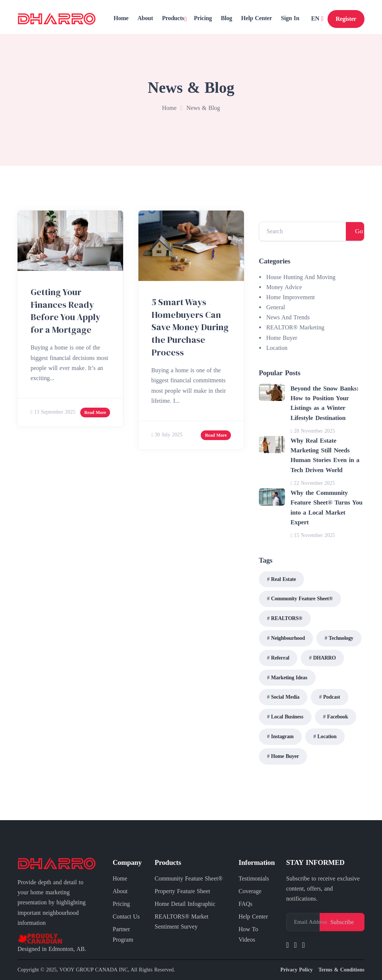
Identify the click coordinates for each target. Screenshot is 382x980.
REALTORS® (286, 618)
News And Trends (288, 317)
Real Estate (283, 579)
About (145, 18)
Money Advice (284, 287)
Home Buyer (282, 338)
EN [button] (316, 18)
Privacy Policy (296, 970)
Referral (280, 658)
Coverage (250, 891)
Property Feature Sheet (183, 891)
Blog (226, 18)
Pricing (203, 18)
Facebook (338, 717)
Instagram (282, 736)
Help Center (256, 18)
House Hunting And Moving (301, 277)
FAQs (246, 904)
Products (173, 18)
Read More (95, 412)
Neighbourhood (288, 638)
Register (346, 19)
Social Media (285, 697)
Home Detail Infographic (185, 904)
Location (277, 348)
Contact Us (126, 916)
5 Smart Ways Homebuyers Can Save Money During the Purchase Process (190, 327)
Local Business (287, 717)
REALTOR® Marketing (295, 327)
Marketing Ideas (289, 678)
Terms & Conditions (341, 970)
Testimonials (254, 878)
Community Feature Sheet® (302, 599)
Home (121, 18)
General (276, 307)
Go (359, 231)
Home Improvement (291, 297)
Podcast (331, 697)
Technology (341, 638)
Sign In (290, 18)
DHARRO (324, 658)
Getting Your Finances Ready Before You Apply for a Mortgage (65, 311)
